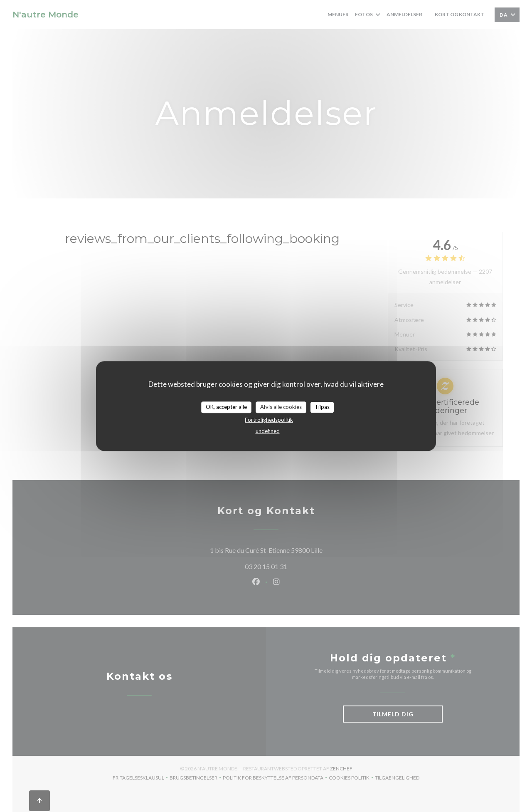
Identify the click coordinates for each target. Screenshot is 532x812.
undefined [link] (268, 431)
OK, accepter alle (226, 407)
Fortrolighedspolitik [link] (269, 420)
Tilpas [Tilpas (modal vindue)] (322, 407)
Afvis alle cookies (281, 407)
